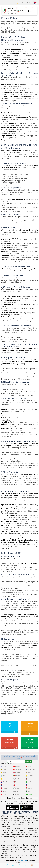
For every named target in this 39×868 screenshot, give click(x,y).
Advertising (18, 801)
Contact (27, 803)
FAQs (33, 803)
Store (23, 798)
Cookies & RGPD (7, 801)
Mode (20, 3)
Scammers (16, 798)
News (9, 798)
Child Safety (19, 803)
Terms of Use (9, 803)
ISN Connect (23, 860)
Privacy (34, 801)
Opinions (29, 798)
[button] (2, 2)
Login (28, 3)
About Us (27, 801)
